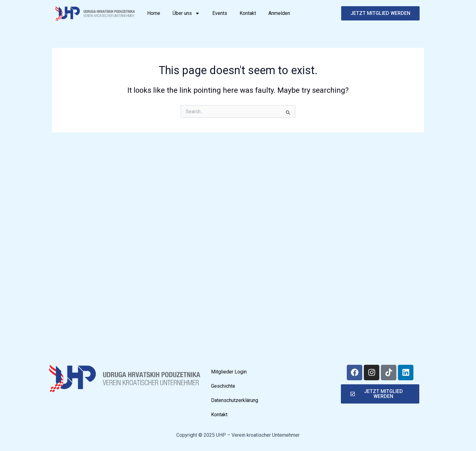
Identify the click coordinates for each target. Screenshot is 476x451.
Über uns (186, 13)
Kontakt (248, 13)
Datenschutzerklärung (235, 400)
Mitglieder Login (229, 372)
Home (154, 13)
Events (220, 13)
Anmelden (279, 13)
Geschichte (223, 386)
